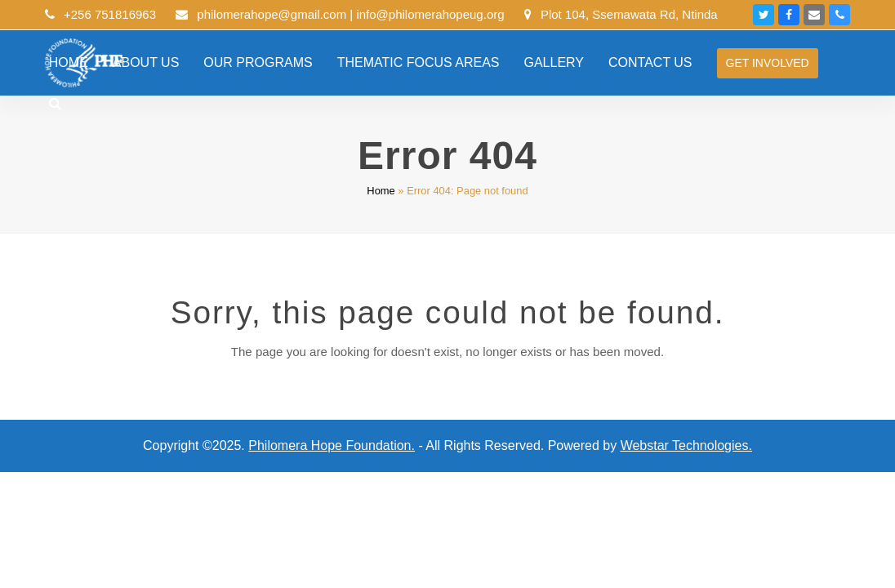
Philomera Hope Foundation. (332, 445)
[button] (55, 104)
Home (381, 191)
